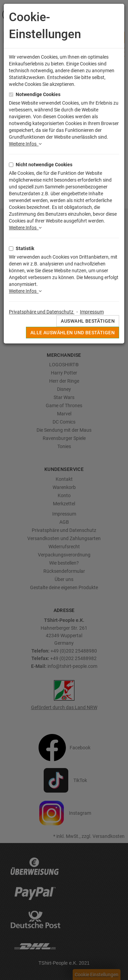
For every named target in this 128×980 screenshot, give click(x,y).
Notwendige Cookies (38, 94)
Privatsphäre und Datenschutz (42, 312)
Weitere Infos (25, 144)
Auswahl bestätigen (88, 321)
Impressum (92, 312)
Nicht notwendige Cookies (44, 165)
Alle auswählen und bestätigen (73, 333)
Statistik (25, 248)
